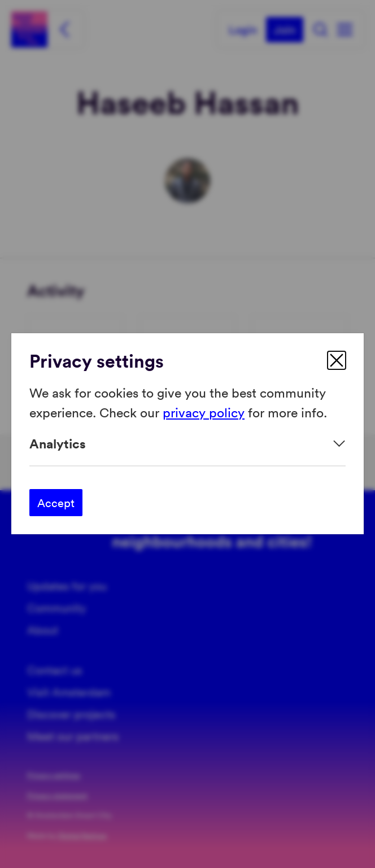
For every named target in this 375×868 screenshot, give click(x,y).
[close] (337, 360)
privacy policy (204, 412)
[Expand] (187, 444)
